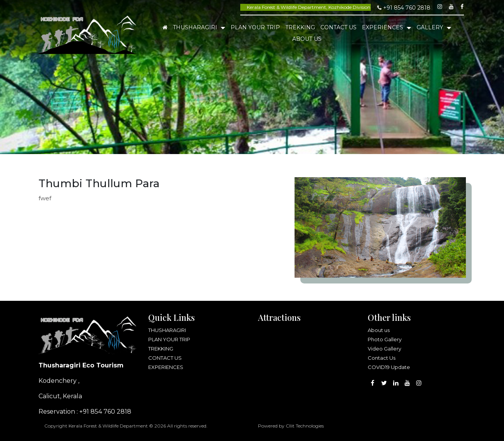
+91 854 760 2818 (404, 8)
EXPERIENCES (383, 27)
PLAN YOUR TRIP (255, 27)
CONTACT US (338, 27)
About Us (307, 39)
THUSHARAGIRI (196, 27)
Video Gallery (384, 349)
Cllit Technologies (305, 426)
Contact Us (382, 358)
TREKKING (300, 27)
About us (379, 330)
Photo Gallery (385, 339)
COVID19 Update (389, 367)
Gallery (431, 27)
